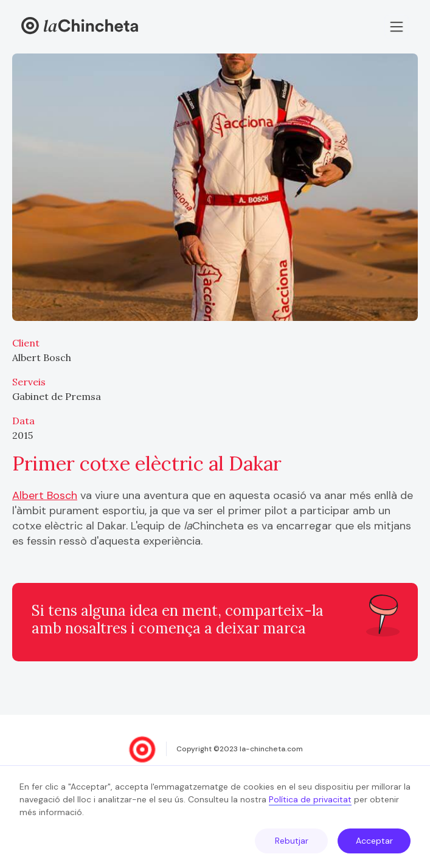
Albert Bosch (45, 495)
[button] (397, 27)
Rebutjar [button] (292, 841)
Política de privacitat (310, 799)
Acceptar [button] (374, 841)
